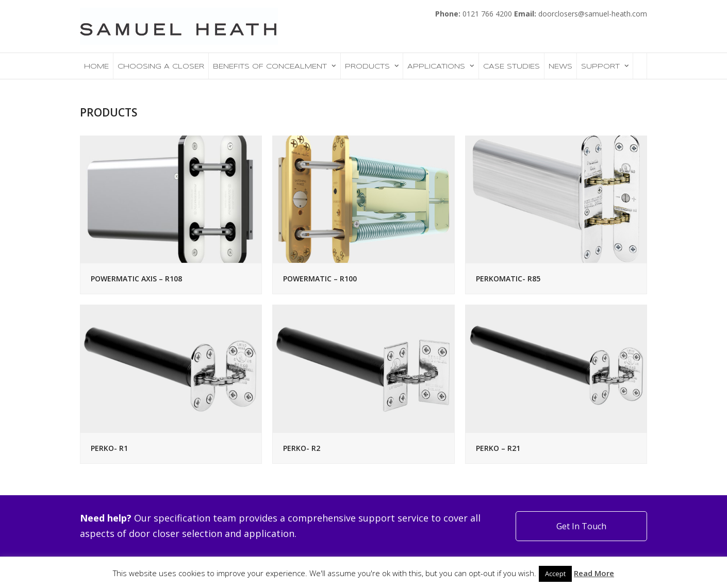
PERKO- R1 (109, 448)
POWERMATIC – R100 (320, 279)
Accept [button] (555, 574)
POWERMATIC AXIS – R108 (136, 279)
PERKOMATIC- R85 (508, 279)
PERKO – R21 (498, 448)
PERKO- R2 (302, 448)
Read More (594, 573)
